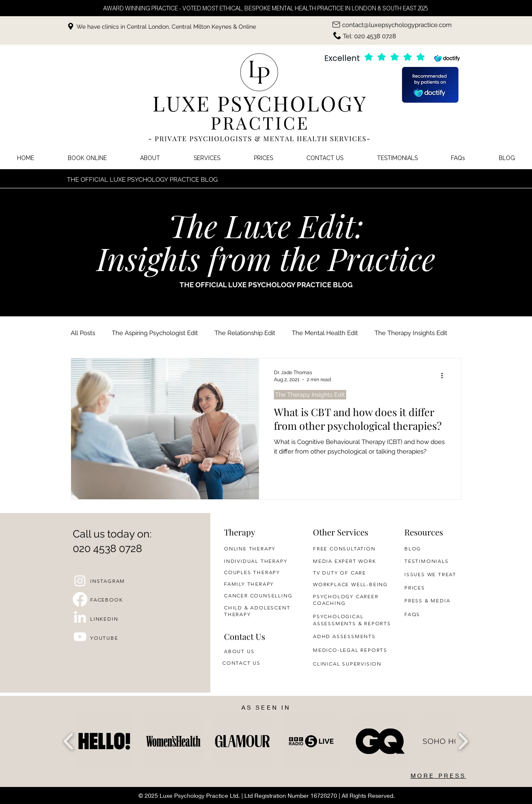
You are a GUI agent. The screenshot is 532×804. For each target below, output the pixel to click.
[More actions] (445, 375)
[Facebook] (80, 599)
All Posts (83, 333)
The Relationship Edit (245, 333)
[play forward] (463, 741)
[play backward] (69, 741)
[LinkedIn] (80, 618)
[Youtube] (80, 637)
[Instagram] (80, 581)
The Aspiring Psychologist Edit (155, 333)
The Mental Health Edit (325, 333)
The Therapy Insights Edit (411, 333)
